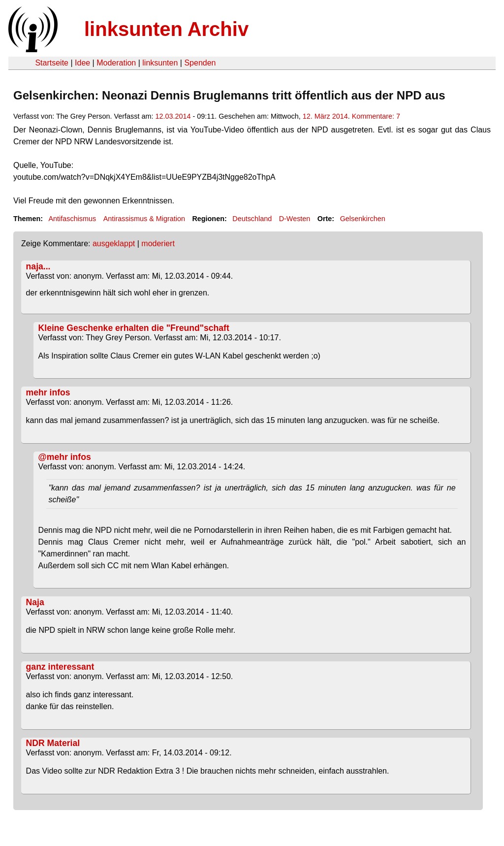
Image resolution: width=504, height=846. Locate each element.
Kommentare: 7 (376, 116)
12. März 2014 (325, 116)
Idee (82, 63)
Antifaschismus (72, 219)
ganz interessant (60, 667)
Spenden (200, 63)
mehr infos (48, 392)
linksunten (160, 63)
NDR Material (53, 743)
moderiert (158, 244)
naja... (38, 266)
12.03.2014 (173, 116)
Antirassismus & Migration (144, 219)
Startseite (52, 63)
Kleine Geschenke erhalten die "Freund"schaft (134, 328)
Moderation (116, 63)
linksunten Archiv (166, 29)
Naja (35, 602)
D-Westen (295, 219)
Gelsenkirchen (363, 219)
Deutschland (252, 219)
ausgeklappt (114, 244)
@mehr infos (65, 457)
